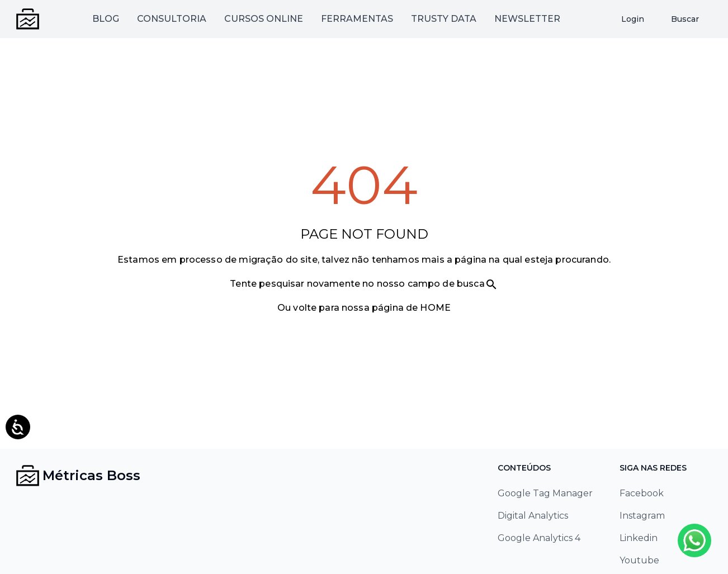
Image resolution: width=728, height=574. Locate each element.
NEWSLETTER (527, 19)
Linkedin (639, 538)
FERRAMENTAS (357, 19)
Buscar (685, 19)
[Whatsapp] (694, 540)
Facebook (642, 493)
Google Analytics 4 (539, 538)
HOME (435, 308)
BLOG (106, 19)
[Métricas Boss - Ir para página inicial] (28, 19)
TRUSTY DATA (444, 19)
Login (633, 19)
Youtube (639, 560)
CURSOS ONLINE (264, 19)
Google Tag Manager (545, 493)
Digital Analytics (533, 516)
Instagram (642, 516)
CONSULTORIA (172, 19)
